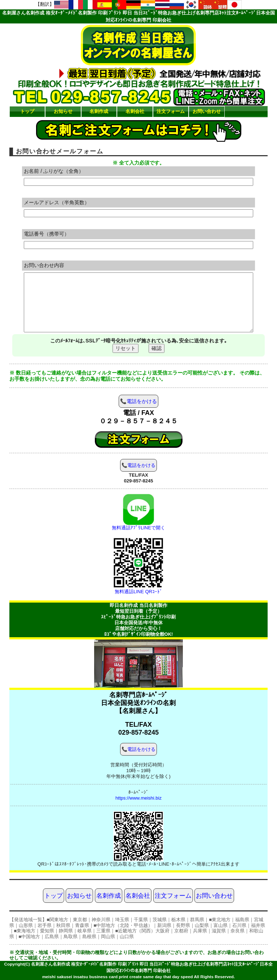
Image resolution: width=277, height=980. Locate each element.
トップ (27, 111)
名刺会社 (135, 111)
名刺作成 (99, 111)
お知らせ (63, 111)
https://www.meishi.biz (138, 798)
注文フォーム (171, 111)
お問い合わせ (207, 111)
